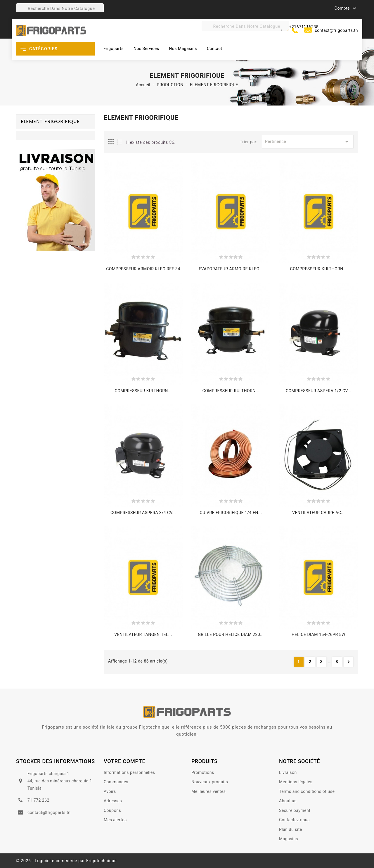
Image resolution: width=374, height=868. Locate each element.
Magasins (289, 839)
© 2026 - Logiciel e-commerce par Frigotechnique (66, 861)
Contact (214, 49)
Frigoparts (114, 49)
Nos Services (146, 49)
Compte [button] (346, 8)
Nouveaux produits (210, 782)
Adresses (113, 801)
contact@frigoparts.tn (336, 30)
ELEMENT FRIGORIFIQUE (50, 121)
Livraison (288, 772)
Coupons (112, 810)
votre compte (125, 761)
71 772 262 (38, 800)
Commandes (116, 782)
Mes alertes (115, 820)
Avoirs (110, 791)
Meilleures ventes (208, 791)
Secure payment (295, 810)
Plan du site (291, 829)
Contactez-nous (294, 820)
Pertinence (308, 142)
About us (288, 801)
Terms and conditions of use (307, 791)
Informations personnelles (129, 772)
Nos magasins (183, 49)
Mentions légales (296, 782)
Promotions (203, 772)
